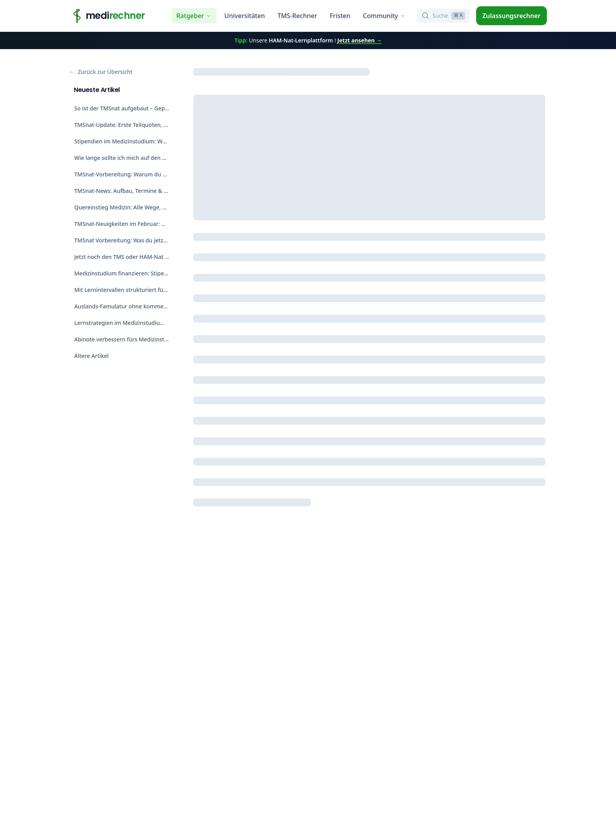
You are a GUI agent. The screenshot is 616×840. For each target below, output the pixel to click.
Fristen (340, 16)
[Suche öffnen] (443, 16)
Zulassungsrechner (511, 16)
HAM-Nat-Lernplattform (301, 40)
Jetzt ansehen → (360, 40)
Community (384, 16)
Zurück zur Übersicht (101, 72)
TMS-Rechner (297, 16)
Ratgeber (194, 16)
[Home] (107, 16)
